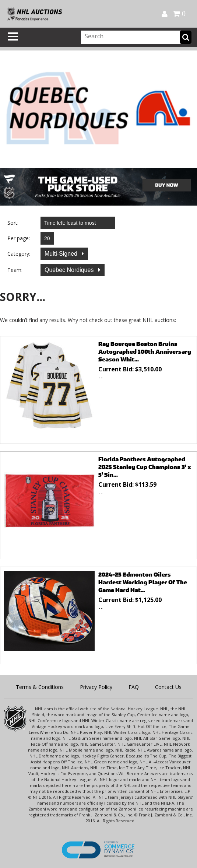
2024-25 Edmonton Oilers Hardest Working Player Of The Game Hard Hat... (143, 582)
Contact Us (168, 687)
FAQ (134, 687)
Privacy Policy (96, 687)
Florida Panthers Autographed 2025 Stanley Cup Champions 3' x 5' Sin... (145, 467)
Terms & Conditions (40, 687)
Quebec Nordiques (70, 270)
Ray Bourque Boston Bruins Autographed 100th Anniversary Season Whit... (145, 352)
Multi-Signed (62, 254)
